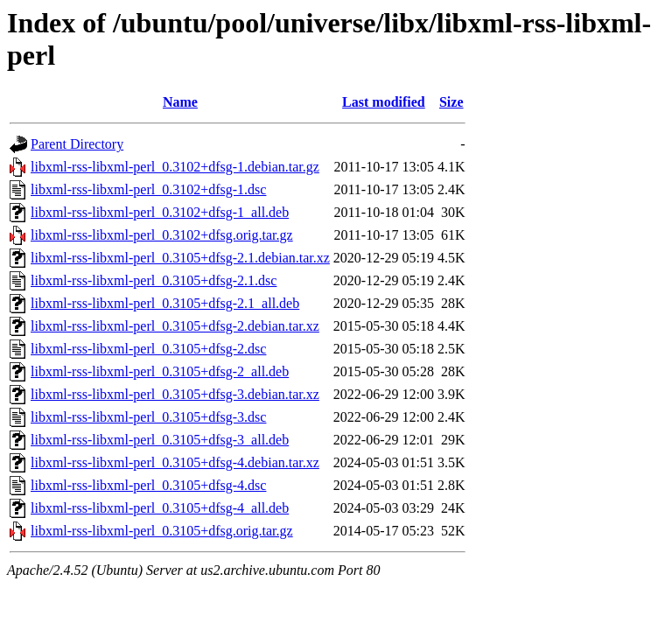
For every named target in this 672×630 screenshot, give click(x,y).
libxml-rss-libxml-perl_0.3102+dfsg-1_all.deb (160, 212)
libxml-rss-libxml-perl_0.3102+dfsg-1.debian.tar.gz (175, 167)
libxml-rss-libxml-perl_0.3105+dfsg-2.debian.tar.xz (175, 326)
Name (180, 102)
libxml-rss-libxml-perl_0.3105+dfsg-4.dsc (148, 485)
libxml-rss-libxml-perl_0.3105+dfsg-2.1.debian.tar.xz (180, 258)
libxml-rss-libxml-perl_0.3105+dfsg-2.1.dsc (154, 280)
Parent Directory (77, 144)
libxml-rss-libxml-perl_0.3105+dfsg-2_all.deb (160, 371)
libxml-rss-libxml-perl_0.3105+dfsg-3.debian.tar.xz (175, 394)
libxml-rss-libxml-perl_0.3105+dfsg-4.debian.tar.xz (175, 462)
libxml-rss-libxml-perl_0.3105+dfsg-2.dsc (148, 349)
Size (451, 102)
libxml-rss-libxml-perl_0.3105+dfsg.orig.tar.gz (162, 531)
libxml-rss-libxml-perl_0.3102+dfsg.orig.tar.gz (162, 235)
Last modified (384, 102)
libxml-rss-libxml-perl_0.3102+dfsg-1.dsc (148, 189)
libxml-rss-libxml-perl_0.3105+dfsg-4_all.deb (160, 508)
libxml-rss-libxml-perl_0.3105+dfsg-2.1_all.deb (165, 303)
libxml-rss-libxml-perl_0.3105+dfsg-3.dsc (148, 417)
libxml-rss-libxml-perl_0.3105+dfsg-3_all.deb (160, 440)
